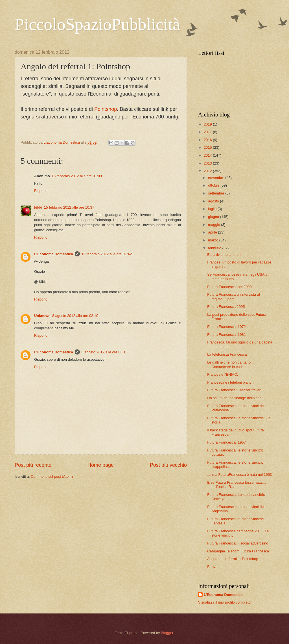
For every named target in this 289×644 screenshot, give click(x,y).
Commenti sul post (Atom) (52, 476)
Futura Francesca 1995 (226, 307)
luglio (213, 209)
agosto (214, 201)
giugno (214, 217)
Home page (101, 465)
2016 (208, 140)
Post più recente (33, 465)
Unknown (42, 316)
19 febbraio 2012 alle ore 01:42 (107, 254)
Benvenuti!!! (217, 567)
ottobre (214, 185)
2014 (208, 155)
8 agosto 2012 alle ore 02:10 (75, 316)
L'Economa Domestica (54, 254)
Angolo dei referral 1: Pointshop (233, 559)
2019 (208, 124)
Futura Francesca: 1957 (226, 442)
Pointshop (106, 109)
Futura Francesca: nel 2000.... (231, 287)
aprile (213, 232)
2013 (208, 163)
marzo (214, 240)
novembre (217, 178)
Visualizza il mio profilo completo (224, 602)
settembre (217, 193)
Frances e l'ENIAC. (223, 374)
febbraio (215, 248)
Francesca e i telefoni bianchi (231, 382)
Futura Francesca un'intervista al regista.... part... (233, 297)
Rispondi (41, 191)
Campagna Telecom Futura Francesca (238, 551)
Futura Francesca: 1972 (226, 327)
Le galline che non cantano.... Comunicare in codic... (231, 364)
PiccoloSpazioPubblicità (98, 24)
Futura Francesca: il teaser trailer (234, 390)
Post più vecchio (168, 465)
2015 (208, 147)
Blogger (167, 633)
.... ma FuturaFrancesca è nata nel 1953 (239, 475)
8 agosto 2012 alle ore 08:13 (105, 352)
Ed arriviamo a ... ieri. (224, 255)
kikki (38, 207)
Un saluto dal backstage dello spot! (235, 398)
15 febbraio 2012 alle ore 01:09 (77, 176)
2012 (208, 171)
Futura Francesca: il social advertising (238, 543)
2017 (208, 132)
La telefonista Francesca (227, 354)
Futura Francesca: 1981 (226, 335)
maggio (214, 225)
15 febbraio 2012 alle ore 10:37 (69, 207)
